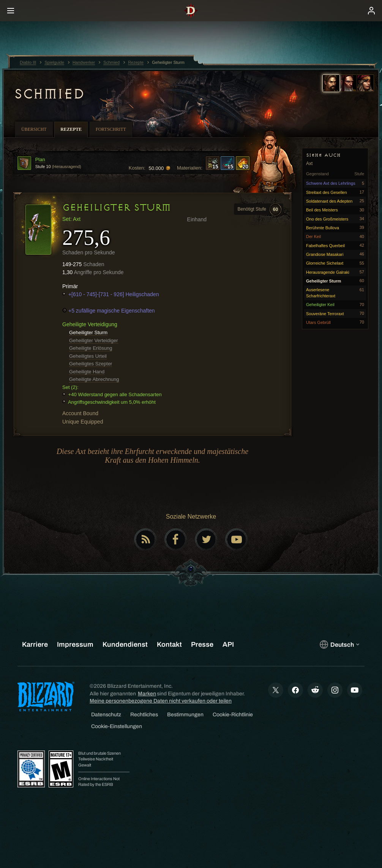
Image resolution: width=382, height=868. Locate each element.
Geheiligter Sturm (88, 332)
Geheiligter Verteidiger (94, 340)
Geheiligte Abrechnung (94, 379)
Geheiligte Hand (87, 372)
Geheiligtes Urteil (88, 356)
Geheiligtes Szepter (91, 364)
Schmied (49, 94)
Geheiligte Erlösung (91, 348)
